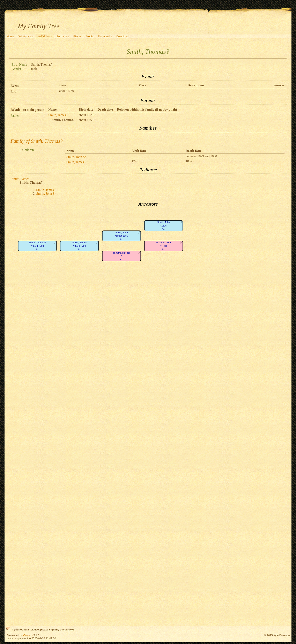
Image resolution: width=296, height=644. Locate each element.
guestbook (66, 630)
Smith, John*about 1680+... (122, 236)
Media (90, 36)
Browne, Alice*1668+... (164, 246)
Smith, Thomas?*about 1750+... (37, 246)
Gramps (28, 635)
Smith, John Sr (76, 157)
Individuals (45, 36)
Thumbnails (105, 36)
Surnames (63, 36)
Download (122, 36)
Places (77, 36)
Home (10, 36)
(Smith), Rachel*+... (121, 256)
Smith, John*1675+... (164, 225)
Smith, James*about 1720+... (80, 246)
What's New (26, 36)
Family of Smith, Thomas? (36, 141)
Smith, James (57, 115)
